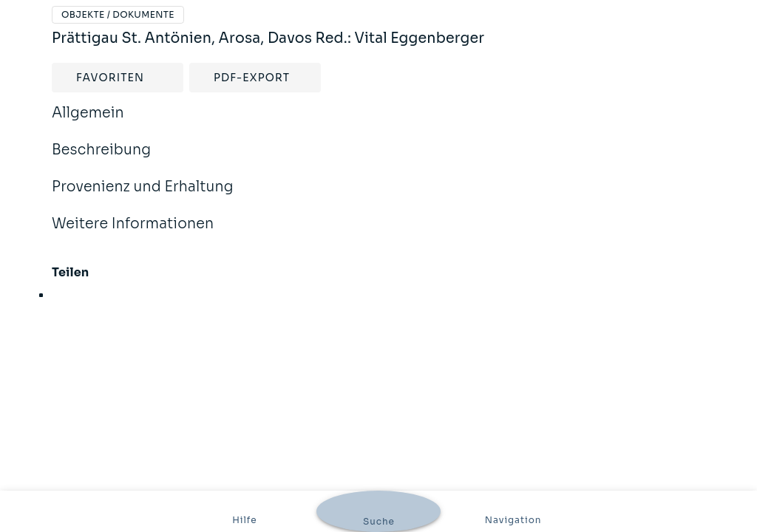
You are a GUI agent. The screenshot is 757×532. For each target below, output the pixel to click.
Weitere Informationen (133, 233)
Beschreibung (101, 160)
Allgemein (88, 123)
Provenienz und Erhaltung (143, 197)
